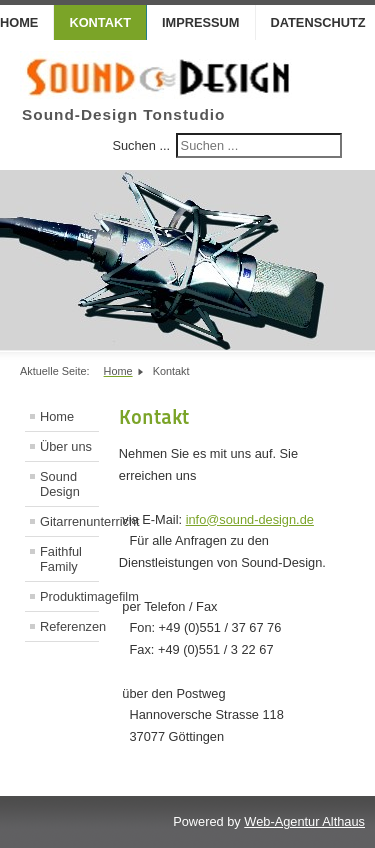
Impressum (201, 22)
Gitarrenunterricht (69, 521)
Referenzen (69, 626)
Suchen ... (141, 145)
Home (57, 416)
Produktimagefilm (69, 596)
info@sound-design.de (250, 519)
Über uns (66, 446)
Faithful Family (61, 559)
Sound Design (60, 484)
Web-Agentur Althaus (304, 821)
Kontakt (100, 22)
